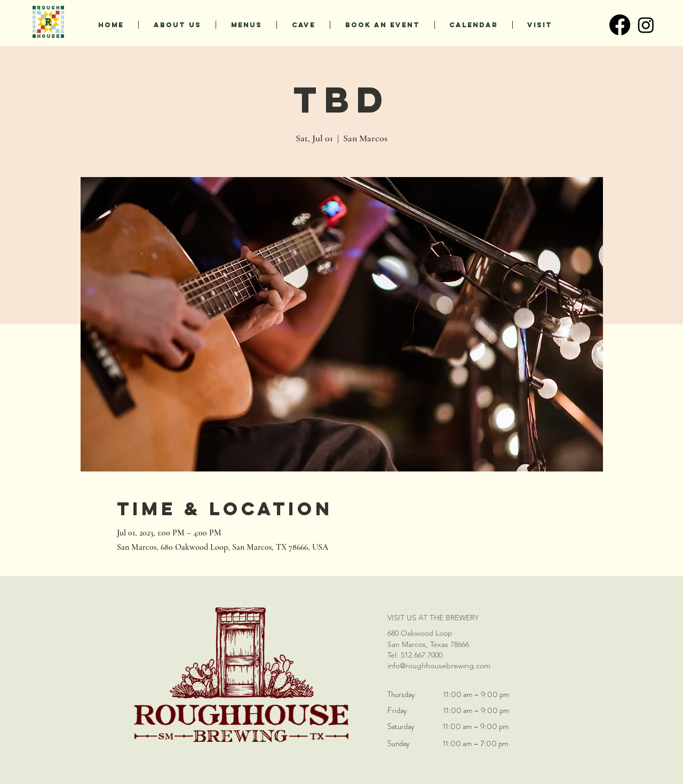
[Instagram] (646, 25)
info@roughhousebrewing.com (439, 666)
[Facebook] (620, 25)
